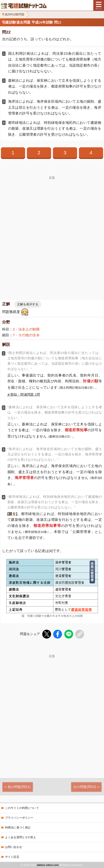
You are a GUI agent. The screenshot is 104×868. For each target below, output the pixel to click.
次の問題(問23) (85, 787)
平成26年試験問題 (13, 14)
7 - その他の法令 (26, 335)
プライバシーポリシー (19, 818)
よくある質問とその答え (21, 837)
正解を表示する (28, 304)
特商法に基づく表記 (18, 828)
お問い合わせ (14, 847)
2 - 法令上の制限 (26, 329)
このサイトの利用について (22, 808)
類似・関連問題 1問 (25, 395)
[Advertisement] (52, 232)
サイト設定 (12, 857)
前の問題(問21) (19, 787)
